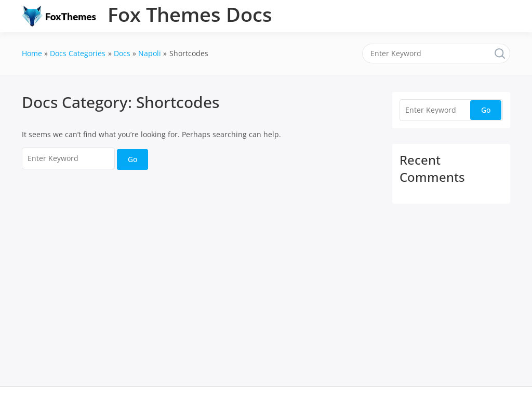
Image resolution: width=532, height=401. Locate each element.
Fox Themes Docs (190, 14)
